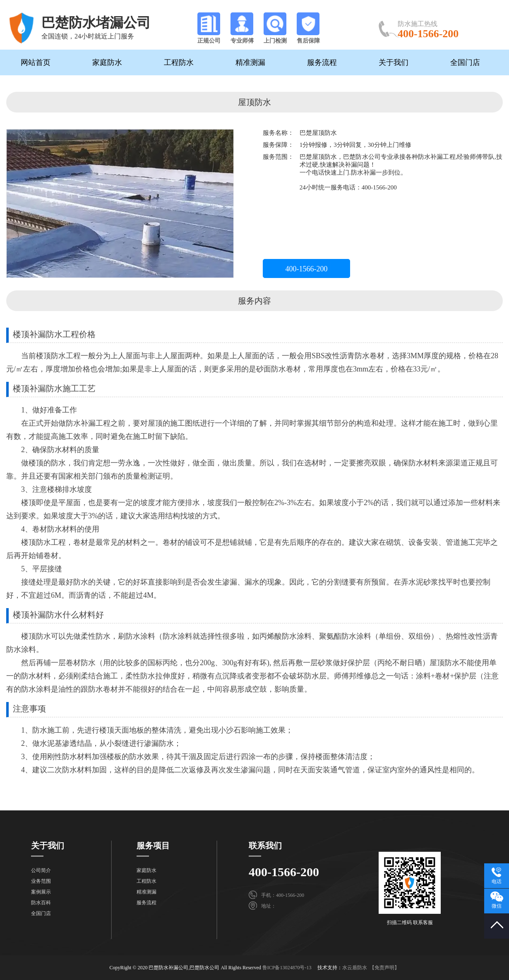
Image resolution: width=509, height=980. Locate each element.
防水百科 (41, 903)
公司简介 (41, 870)
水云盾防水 (355, 968)
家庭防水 (107, 62)
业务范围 (41, 881)
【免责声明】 (384, 968)
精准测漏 (250, 62)
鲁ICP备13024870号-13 (287, 968)
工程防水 (179, 62)
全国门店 (465, 62)
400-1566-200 (307, 269)
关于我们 (394, 62)
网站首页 (36, 62)
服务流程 (322, 62)
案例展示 (41, 892)
